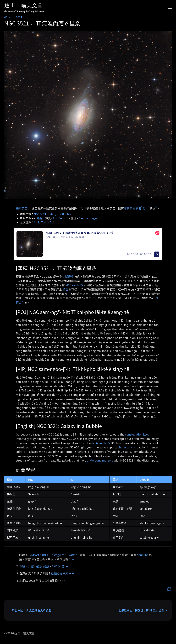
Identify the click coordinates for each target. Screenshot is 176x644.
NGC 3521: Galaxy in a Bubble (53, 214)
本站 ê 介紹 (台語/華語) (34, 566)
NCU (50, 222)
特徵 (65, 289)
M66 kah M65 (74, 285)
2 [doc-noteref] (142, 207)
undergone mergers (100, 460)
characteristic (127, 447)
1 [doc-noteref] (28, 207)
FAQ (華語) (59, 566)
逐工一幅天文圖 (24, 6)
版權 (40, 218)
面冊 (45, 555)
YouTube (143, 555)
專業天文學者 (133, 208)
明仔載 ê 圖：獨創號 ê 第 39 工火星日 (141, 610)
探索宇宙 (22, 208)
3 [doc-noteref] (149, 207)
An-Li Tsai (40, 222)
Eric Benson (60, 218)
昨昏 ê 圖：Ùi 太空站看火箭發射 (32, 610)
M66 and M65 (101, 443)
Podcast (34, 555)
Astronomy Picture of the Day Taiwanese (24, 11)
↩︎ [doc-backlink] (73, 559)
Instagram (58, 555)
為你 (145, 208)
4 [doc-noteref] (156, 207)
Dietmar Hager (88, 218)
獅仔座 (69, 276)
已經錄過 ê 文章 (61, 573)
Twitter (72, 555)
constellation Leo (137, 434)
